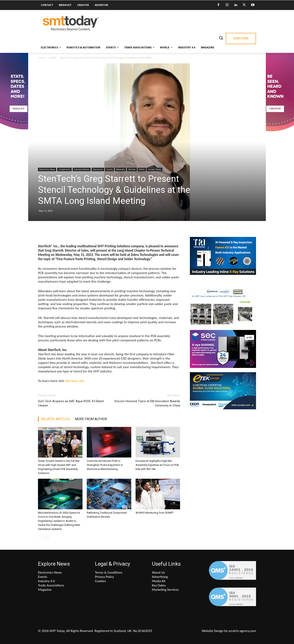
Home (42, 58)
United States (155, 169)
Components (64, 169)
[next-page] (47, 537)
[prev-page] (41, 537)
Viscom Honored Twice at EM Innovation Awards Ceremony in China (147, 403)
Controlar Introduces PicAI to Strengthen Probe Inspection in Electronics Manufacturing (105, 465)
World (142, 169)
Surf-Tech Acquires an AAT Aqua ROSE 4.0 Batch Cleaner (71, 403)
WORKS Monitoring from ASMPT (155, 513)
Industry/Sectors (82, 169)
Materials (120, 169)
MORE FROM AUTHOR (91, 419)
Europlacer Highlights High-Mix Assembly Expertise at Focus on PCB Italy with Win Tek (157, 465)
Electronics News (47, 169)
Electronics (98, 169)
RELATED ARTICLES (56, 419)
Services (132, 169)
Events (53, 58)
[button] (221, 38)
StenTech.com (75, 381)
